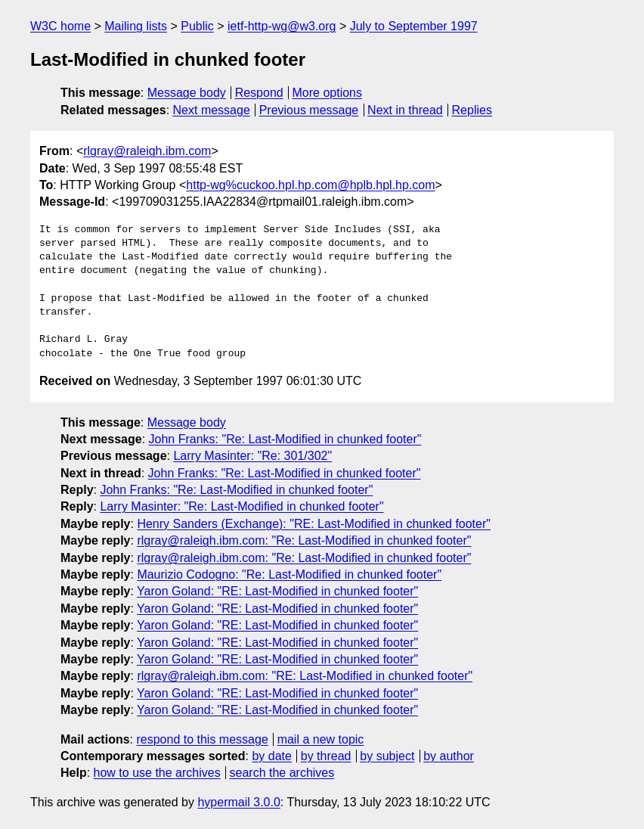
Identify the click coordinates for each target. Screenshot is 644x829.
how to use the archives (157, 773)
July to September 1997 (414, 26)
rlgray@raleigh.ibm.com (147, 151)
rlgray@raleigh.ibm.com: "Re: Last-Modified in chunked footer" (304, 540)
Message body (187, 93)
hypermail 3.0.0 (238, 802)
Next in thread (405, 110)
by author (449, 756)
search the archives (282, 773)
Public (197, 26)
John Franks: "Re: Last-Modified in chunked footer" (285, 439)
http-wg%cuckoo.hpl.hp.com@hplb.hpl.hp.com (310, 185)
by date (271, 756)
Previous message (309, 110)
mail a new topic (321, 739)
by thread (326, 756)
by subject (387, 756)
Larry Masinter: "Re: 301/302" (252, 456)
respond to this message (202, 739)
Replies (472, 110)
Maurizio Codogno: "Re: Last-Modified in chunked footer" (289, 574)
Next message (212, 110)
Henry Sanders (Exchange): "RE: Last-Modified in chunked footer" (314, 524)
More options (328, 93)
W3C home (60, 26)
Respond (259, 93)
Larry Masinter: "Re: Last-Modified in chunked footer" (241, 506)
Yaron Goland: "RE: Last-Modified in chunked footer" (277, 591)
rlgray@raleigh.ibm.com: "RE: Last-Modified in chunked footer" (305, 676)
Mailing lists (136, 26)
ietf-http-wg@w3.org (282, 26)
